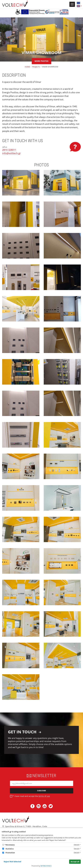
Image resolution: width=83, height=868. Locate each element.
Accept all (75, 862)
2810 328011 (9, 150)
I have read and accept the (32, 796)
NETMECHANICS (46, 866)
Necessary (10, 845)
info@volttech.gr (11, 153)
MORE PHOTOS (41, 61)
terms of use (44, 796)
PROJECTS (36, 67)
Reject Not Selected (12, 862)
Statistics (10, 849)
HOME (27, 67)
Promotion (10, 853)
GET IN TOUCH (25, 732)
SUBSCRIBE (42, 791)
